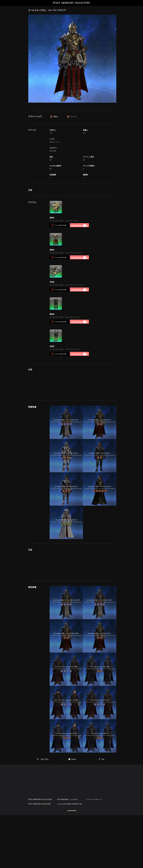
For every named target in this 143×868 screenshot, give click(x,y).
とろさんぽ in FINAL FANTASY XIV (70, 804)
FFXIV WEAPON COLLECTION (40, 804)
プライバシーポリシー (94, 799)
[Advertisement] (83, 382)
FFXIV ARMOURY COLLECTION (71, 3)
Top (102, 759)
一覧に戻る (43, 759)
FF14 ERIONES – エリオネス (68, 799)
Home (72, 759)
